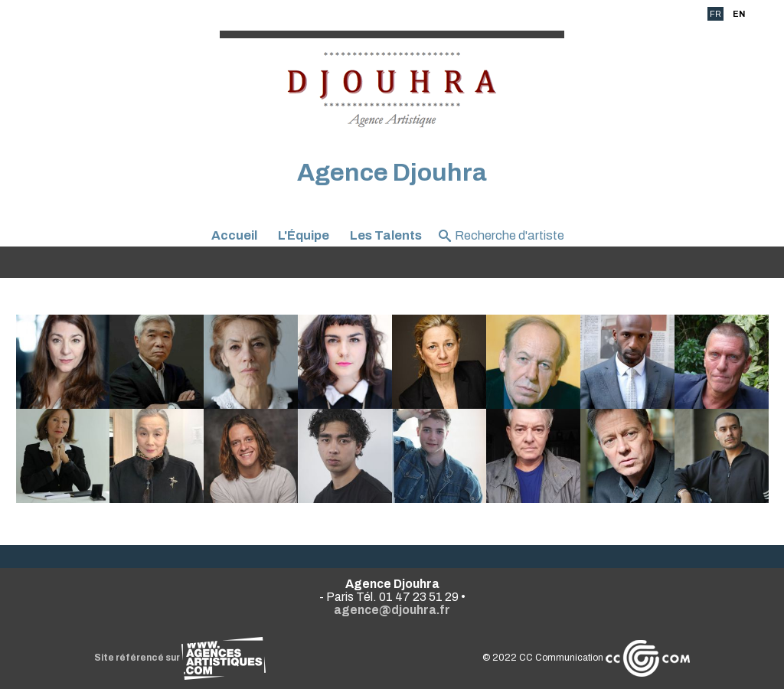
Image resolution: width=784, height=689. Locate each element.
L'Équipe (304, 235)
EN (739, 14)
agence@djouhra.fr (392, 610)
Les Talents (386, 235)
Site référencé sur (180, 658)
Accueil (234, 235)
